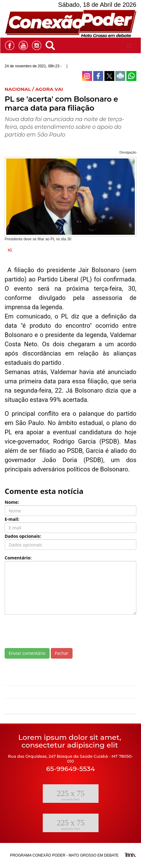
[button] (52, 44)
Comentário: (18, 558)
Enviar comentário (27, 653)
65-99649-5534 (70, 769)
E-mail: (12, 519)
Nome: (12, 502)
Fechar (62, 653)
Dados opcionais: (23, 536)
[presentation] (52, 631)
